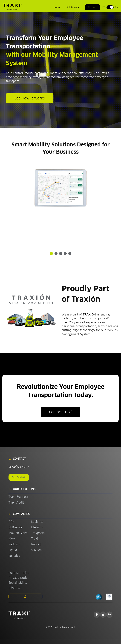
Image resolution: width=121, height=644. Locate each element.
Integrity (14, 588)
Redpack (14, 544)
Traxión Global (18, 533)
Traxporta (38, 533)
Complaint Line (19, 573)
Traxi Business (19, 497)
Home (57, 7)
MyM (12, 539)
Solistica (14, 556)
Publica (36, 544)
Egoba (13, 550)
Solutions (72, 7)
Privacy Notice (19, 578)
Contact (92, 7)
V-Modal (37, 550)
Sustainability (18, 583)
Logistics (37, 522)
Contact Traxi (60, 412)
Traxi (35, 539)
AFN (12, 522)
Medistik (37, 527)
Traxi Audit (16, 503)
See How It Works (30, 98)
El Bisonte (16, 527)
